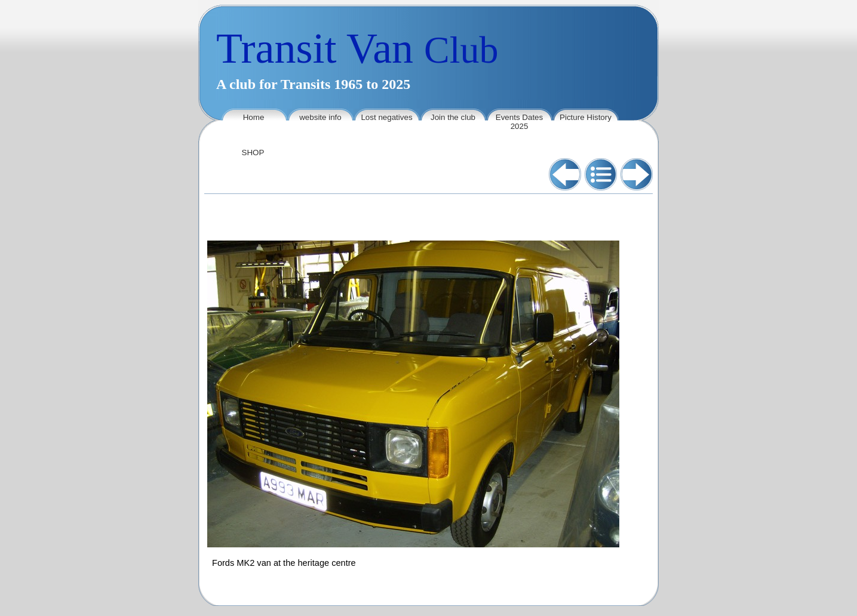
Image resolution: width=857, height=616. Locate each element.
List (601, 174)
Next (637, 174)
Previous (565, 174)
